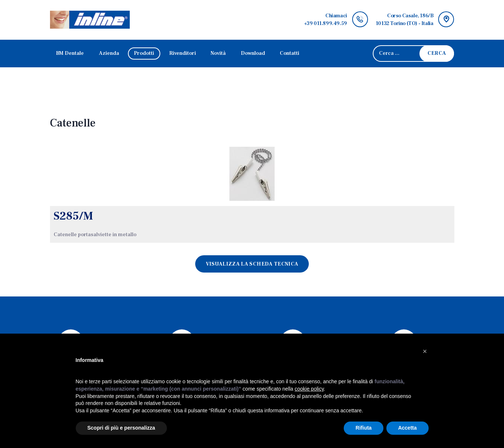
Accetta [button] (408, 428)
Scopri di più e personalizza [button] (121, 428)
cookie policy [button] (309, 389)
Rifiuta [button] (364, 428)
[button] (425, 351)
